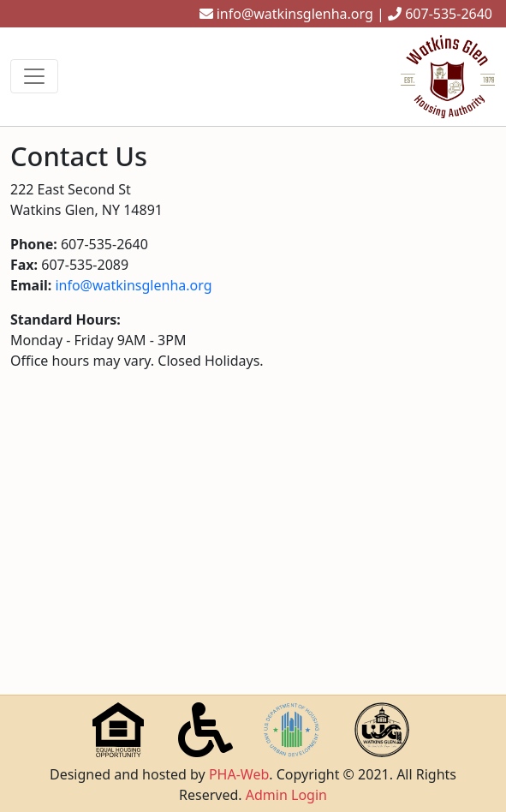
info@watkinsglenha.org (295, 14)
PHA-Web (239, 774)
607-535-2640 (449, 14)
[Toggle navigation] (34, 76)
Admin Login (286, 795)
